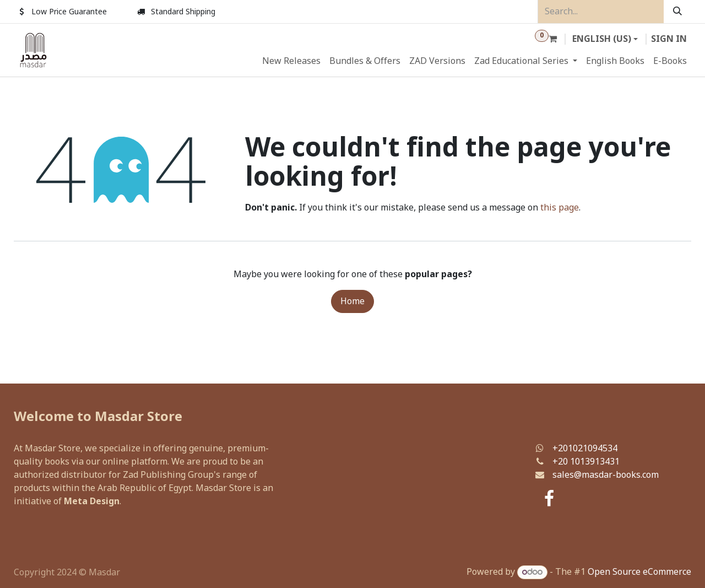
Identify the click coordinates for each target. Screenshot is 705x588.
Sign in (669, 39)
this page (560, 208)
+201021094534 (585, 449)
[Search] (677, 12)
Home (352, 301)
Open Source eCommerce (639, 572)
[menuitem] (291, 61)
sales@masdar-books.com (606, 475)
